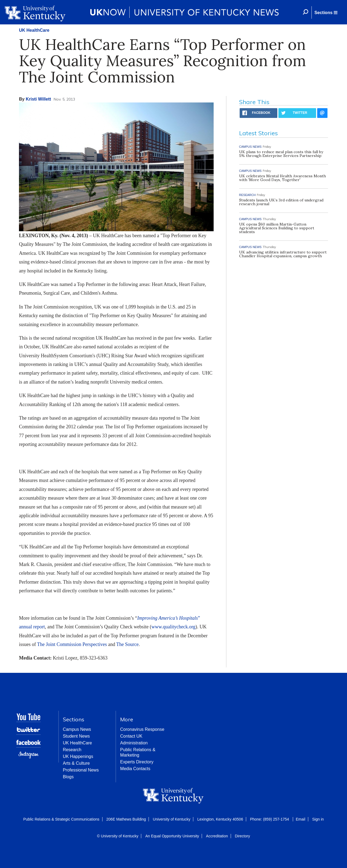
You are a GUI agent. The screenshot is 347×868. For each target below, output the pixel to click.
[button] (326, 12)
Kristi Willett (38, 99)
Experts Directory (137, 762)
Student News (76, 736)
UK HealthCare (34, 30)
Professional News (81, 770)
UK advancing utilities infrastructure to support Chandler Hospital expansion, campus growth (283, 254)
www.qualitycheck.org (173, 627)
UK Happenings (78, 756)
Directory (242, 836)
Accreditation (217, 836)
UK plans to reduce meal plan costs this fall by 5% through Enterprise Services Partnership (281, 154)
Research (72, 750)
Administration (134, 743)
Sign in (318, 819)
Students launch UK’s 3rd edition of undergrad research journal (281, 202)
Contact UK (131, 736)
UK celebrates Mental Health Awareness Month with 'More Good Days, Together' (282, 178)
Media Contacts (135, 769)
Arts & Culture (76, 763)
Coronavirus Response (142, 729)
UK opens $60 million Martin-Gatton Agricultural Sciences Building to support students (277, 228)
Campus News (77, 729)
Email (301, 819)
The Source (127, 644)
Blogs (68, 777)
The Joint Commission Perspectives (72, 644)
